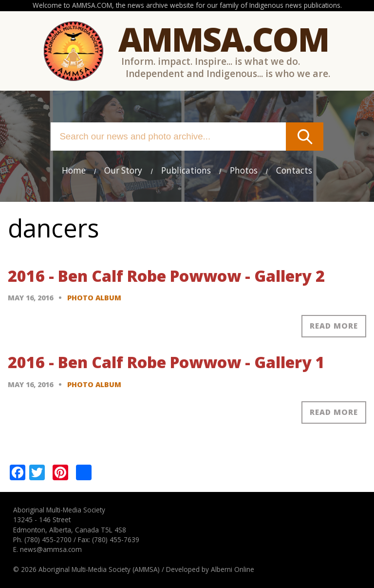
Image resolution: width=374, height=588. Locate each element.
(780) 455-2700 (48, 539)
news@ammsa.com (51, 549)
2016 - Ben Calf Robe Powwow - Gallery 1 (166, 362)
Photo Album (94, 298)
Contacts (294, 170)
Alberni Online (233, 569)
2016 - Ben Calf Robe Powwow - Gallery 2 (166, 276)
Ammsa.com (224, 39)
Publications (186, 170)
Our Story (123, 170)
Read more (334, 326)
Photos (244, 170)
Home (74, 170)
